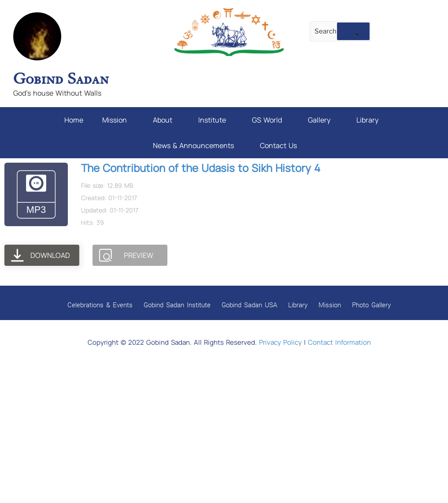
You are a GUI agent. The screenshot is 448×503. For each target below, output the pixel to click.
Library (372, 120)
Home (74, 120)
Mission (119, 120)
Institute (217, 120)
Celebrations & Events (100, 305)
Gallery (324, 120)
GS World (272, 120)
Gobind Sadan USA (249, 305)
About (167, 120)
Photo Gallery (371, 305)
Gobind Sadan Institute (177, 305)
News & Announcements (198, 145)
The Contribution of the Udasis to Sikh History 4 (201, 168)
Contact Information (339, 342)
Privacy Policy (280, 342)
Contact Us (278, 145)
